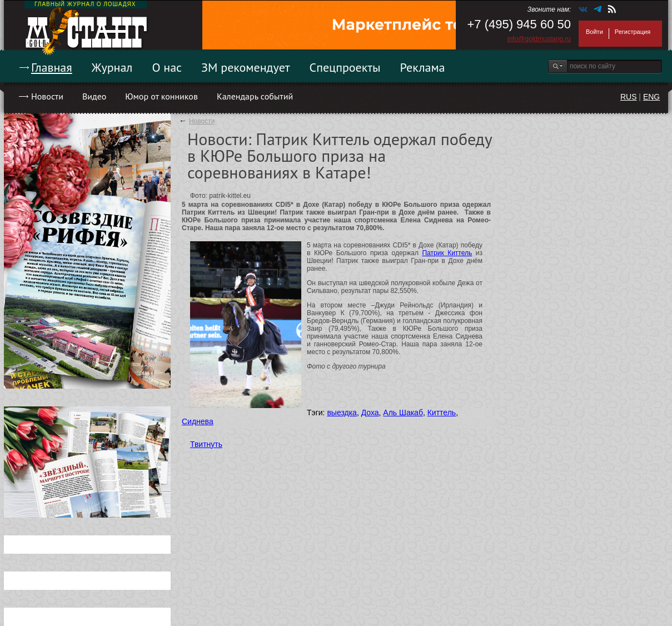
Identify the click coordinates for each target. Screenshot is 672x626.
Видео (94, 96)
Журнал (112, 67)
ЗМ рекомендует (246, 67)
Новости (47, 96)
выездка (342, 413)
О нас (167, 67)
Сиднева (198, 421)
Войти (594, 32)
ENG (651, 97)
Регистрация (633, 32)
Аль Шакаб (403, 413)
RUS (629, 97)
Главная (52, 67)
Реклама (423, 67)
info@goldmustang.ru (539, 39)
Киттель (442, 413)
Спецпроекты (345, 67)
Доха (370, 413)
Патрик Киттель (447, 253)
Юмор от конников (161, 96)
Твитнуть (206, 444)
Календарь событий (255, 96)
